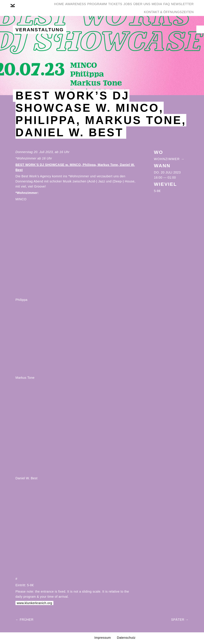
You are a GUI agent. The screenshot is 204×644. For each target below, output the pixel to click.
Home (46, 8)
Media (173, 8)
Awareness (68, 8)
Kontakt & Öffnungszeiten (166, 23)
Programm (94, 8)
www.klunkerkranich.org (34, 603)
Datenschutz (126, 638)
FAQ (188, 8)
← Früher (24, 620)
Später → (180, 620)
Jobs (135, 8)
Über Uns (153, 8)
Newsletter (124, 23)
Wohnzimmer (167, 159)
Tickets (117, 8)
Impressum (103, 638)
